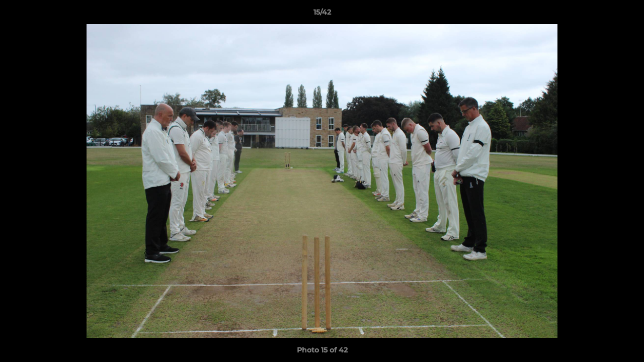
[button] (626, 15)
